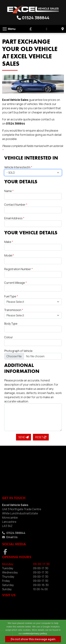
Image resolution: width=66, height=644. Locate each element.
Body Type (11, 324)
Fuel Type (11, 296)
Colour (9, 337)
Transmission (14, 310)
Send (23, 437)
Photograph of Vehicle (18, 351)
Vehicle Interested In (18, 167)
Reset (41, 437)
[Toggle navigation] (9, 29)
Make (9, 242)
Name (9, 191)
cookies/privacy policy (35, 633)
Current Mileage (15, 283)
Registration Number (18, 269)
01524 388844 (33, 18)
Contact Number (16, 205)
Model (9, 255)
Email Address (14, 218)
